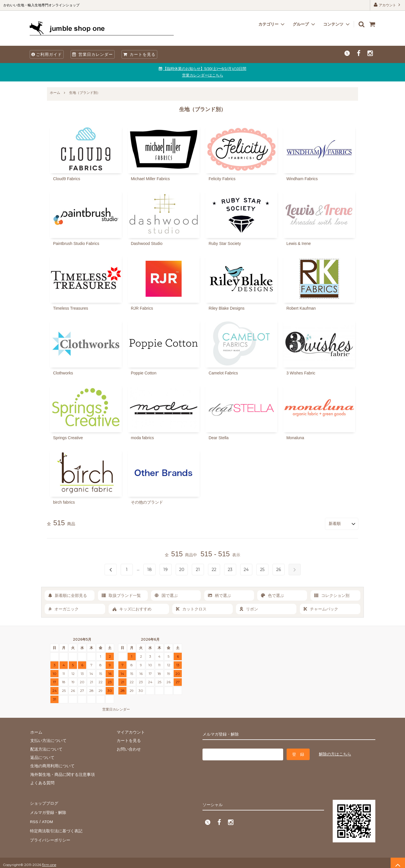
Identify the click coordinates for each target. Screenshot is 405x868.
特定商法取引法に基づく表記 (56, 828)
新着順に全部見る (68, 595)
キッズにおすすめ (132, 609)
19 (165, 569)
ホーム (55, 93)
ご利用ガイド (47, 54)
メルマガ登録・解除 (48, 811)
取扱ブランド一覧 (121, 595)
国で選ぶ (166, 595)
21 (198, 569)
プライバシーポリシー (50, 836)
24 (246, 569)
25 (262, 569)
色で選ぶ (272, 595)
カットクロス (191, 609)
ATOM (47, 819)
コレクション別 (332, 595)
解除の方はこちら (335, 753)
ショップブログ (44, 802)
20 (182, 569)
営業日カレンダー (93, 54)
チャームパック (321, 609)
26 (279, 569)
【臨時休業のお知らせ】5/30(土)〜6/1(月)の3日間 (205, 69)
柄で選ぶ (219, 595)
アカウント (388, 5)
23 (230, 569)
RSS (34, 819)
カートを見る (139, 54)
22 (214, 569)
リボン (249, 609)
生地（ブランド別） (85, 93)
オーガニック (64, 609)
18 (149, 569)
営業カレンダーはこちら (203, 75)
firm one (49, 861)
